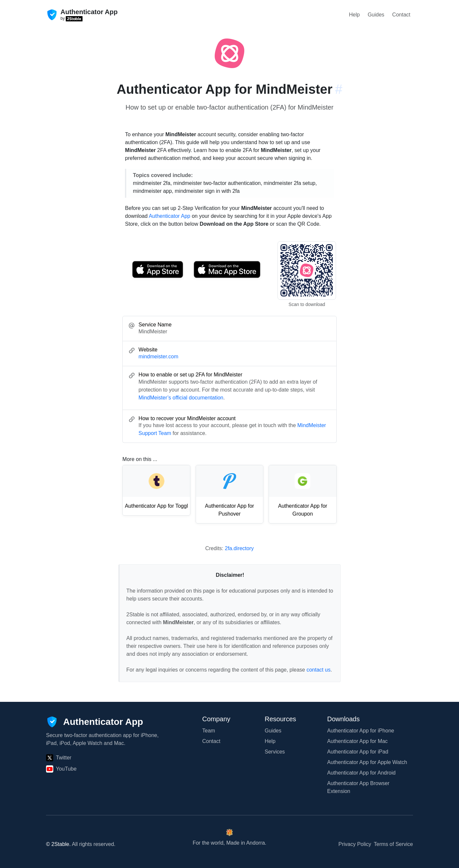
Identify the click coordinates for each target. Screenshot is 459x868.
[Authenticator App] (95, 722)
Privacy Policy (355, 844)
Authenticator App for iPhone (361, 731)
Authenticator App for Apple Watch (367, 762)
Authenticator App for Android (361, 773)
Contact (401, 15)
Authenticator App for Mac (357, 741)
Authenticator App (169, 216)
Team (209, 731)
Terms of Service (393, 844)
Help (354, 15)
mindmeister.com (158, 357)
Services (275, 752)
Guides (376, 15)
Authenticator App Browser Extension (358, 787)
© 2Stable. (58, 844)
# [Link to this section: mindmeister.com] (339, 89)
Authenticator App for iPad (358, 752)
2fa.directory (239, 548)
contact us (318, 670)
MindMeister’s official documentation (181, 398)
